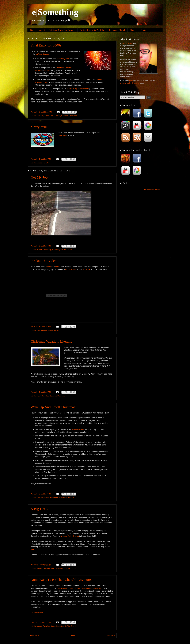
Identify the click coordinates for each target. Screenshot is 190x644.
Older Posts (110, 635)
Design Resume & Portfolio (92, 30)
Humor (39, 250)
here (49, 267)
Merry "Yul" (39, 127)
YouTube (86, 269)
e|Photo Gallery (42, 54)
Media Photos (55, 116)
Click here (62, 135)
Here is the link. (37, 612)
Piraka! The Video (44, 261)
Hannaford (54, 498)
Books (53, 568)
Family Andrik (42, 330)
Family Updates (43, 116)
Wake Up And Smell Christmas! (54, 407)
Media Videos (53, 330)
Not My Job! (40, 177)
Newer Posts (34, 635)
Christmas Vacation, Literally (52, 341)
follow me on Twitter (152, 190)
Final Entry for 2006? (46, 45)
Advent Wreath (78, 429)
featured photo (63, 59)
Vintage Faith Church (70, 536)
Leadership (47, 250)
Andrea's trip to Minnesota (78, 89)
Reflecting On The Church (62, 250)
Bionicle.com (71, 269)
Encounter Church (117, 30)
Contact (144, 30)
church (47, 70)
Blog (32, 30)
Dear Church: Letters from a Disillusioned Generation (79, 588)
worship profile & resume (130, 83)
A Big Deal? (39, 509)
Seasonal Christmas (69, 116)
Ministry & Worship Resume (62, 30)
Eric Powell (127, 43)
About (42, 30)
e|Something (55, 12)
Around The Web (43, 163)
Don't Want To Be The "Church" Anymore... (62, 580)
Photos (133, 30)
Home (72, 635)
